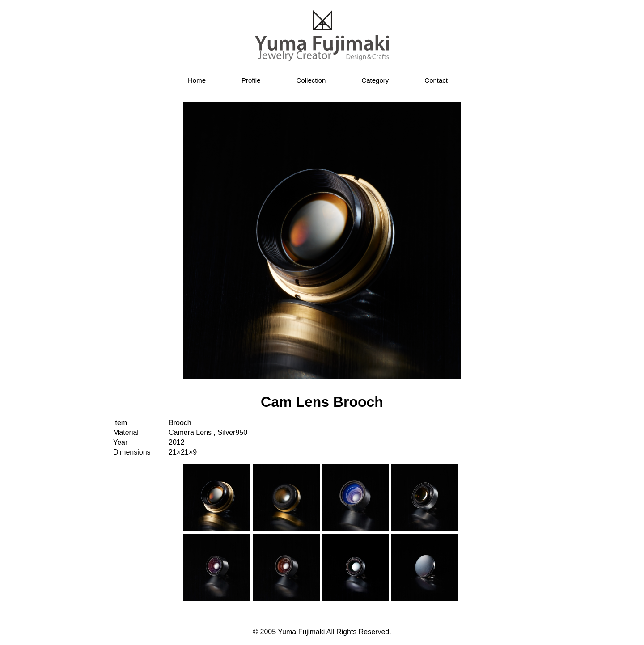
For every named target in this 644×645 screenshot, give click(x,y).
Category (375, 80)
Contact (436, 80)
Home (197, 80)
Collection (311, 80)
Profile (251, 80)
